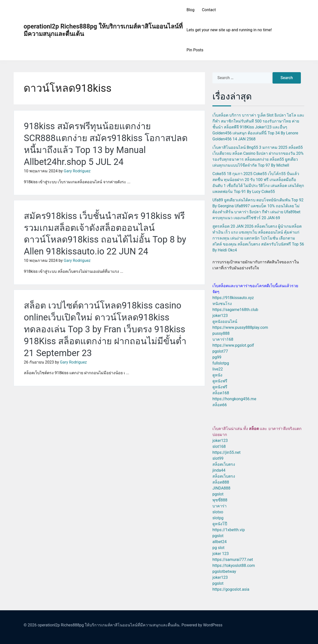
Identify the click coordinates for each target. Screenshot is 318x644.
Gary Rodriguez (77, 171)
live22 (218, 369)
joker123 (220, 316)
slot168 (219, 446)
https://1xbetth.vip (229, 530)
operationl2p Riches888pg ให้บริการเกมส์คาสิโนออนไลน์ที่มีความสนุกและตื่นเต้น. (109, 625)
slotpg (218, 518)
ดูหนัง (217, 375)
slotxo (218, 512)
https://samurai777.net (233, 560)
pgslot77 (220, 351)
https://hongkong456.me (234, 399)
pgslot (218, 494)
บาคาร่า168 (223, 339)
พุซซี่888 (220, 500)
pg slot (218, 548)
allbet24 (219, 542)
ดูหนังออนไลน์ (225, 322)
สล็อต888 (221, 482)
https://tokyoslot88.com (234, 566)
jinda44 (219, 470)
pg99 (217, 357)
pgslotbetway (224, 571)
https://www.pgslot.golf (233, 345)
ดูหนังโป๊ (220, 524)
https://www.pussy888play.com (240, 327)
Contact (209, 10)
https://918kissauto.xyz (233, 298)
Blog (191, 10)
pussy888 (221, 333)
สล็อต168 (221, 393)
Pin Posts (195, 50)
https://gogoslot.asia (231, 589)
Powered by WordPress (202, 625)
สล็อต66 (220, 405)
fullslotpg (221, 363)
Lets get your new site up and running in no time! (229, 30)
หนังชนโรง (222, 304)
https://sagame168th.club (235, 310)
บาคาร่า (219, 506)
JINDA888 (221, 488)
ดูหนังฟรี (220, 381)
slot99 (218, 458)
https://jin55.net (226, 452)
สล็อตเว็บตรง (224, 464)
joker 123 (221, 554)
